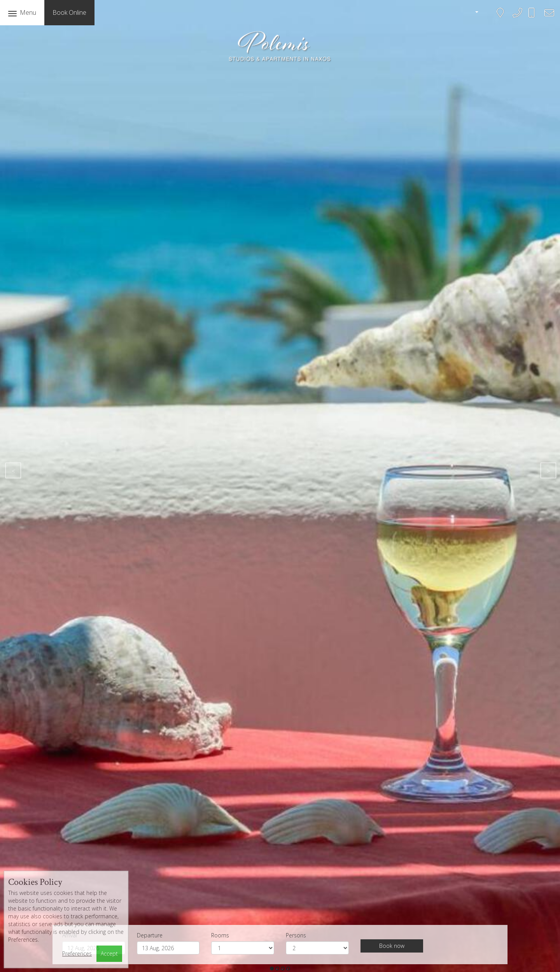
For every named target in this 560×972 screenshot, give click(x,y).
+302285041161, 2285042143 (515, 18)
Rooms (220, 935)
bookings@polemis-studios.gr (547, 18)
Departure (150, 935)
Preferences (77, 954)
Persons (296, 935)
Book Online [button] (69, 12)
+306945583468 (536, 16)
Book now (392, 946)
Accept (109, 954)
